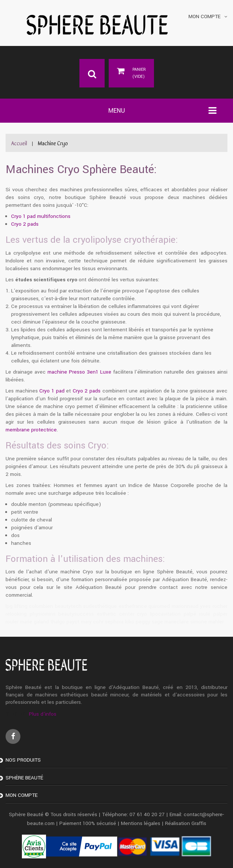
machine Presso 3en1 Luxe (79, 372)
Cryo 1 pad (52, 391)
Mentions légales (141, 823)
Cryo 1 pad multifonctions (41, 216)
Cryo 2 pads (25, 224)
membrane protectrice (31, 430)
